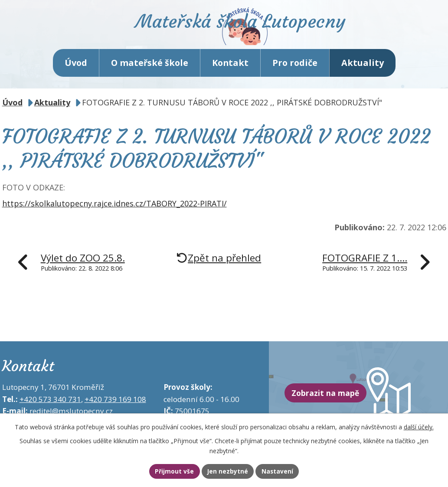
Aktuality (363, 74)
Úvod (76, 74)
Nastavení (286, 471)
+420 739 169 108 (115, 410)
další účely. (419, 426)
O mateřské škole (150, 74)
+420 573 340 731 (50, 410)
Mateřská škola (261, 33)
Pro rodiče (295, 74)
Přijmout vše (165, 471)
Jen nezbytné (228, 471)
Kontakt (230, 74)
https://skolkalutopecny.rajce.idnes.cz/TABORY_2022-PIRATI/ (114, 215)
